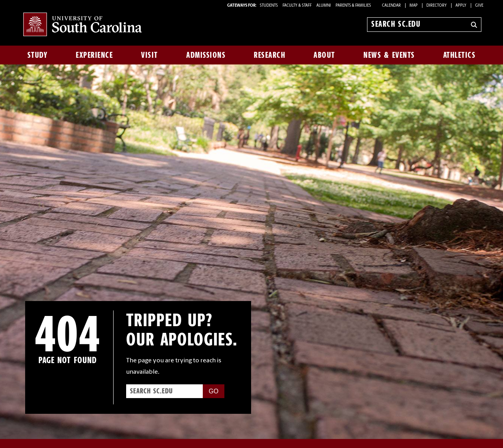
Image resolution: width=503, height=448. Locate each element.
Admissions (206, 55)
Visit (150, 55)
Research (270, 55)
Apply (461, 6)
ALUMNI (324, 6)
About (324, 55)
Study (38, 55)
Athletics (460, 55)
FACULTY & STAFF (297, 6)
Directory (437, 6)
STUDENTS (269, 6)
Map (414, 6)
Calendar (391, 6)
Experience (94, 55)
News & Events (389, 55)
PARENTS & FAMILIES (353, 6)
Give (479, 6)
